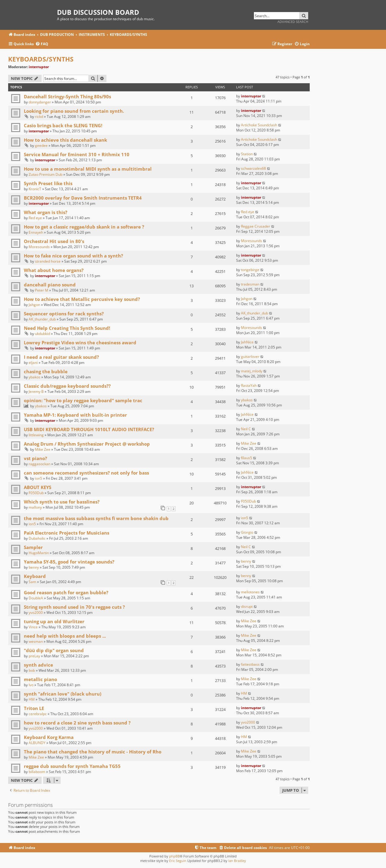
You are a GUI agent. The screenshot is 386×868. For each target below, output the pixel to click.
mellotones (250, 592)
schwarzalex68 (253, 168)
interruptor (39, 67)
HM (32, 699)
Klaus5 (247, 458)
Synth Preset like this (48, 183)
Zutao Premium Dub (46, 174)
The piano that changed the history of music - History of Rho (93, 752)
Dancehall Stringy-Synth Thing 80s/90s (67, 96)
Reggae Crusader (256, 226)
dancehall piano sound (50, 285)
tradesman (250, 284)
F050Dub (36, 493)
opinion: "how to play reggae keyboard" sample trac (83, 400)
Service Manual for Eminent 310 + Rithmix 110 (77, 154)
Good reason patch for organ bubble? (66, 592)
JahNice (247, 342)
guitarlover (250, 357)
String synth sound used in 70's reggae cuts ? (74, 607)
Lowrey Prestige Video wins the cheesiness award (80, 342)
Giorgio (247, 532)
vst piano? (35, 458)
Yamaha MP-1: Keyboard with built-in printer (75, 415)
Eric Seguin (178, 861)
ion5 (39, 478)
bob (32, 670)
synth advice (38, 665)
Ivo (31, 685)
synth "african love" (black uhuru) (63, 694)
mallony (35, 507)
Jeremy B (36, 391)
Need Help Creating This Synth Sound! (67, 328)
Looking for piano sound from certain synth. (74, 111)
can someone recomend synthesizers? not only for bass (86, 473)
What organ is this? (46, 212)
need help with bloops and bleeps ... (65, 636)
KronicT (35, 189)
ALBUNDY (37, 743)
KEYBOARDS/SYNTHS (41, 59)
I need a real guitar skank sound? (61, 357)
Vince (33, 627)
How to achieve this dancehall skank (65, 140)
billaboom (37, 772)
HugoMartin (39, 553)
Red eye (35, 218)
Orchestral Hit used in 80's (54, 241)
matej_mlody (252, 371)
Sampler (33, 547)
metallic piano (40, 679)
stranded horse (48, 261)
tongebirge (250, 270)
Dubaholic (37, 538)
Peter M (42, 290)
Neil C (246, 429)
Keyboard (35, 576)
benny (34, 567)
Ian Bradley (237, 861)
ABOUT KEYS (38, 487)
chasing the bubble (46, 371)
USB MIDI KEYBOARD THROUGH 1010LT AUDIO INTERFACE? (89, 429)
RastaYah (249, 385)
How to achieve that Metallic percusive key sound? (82, 299)
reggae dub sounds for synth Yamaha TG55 (72, 766)
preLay (34, 656)
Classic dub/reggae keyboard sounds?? (67, 386)
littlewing (36, 435)
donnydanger (40, 102)
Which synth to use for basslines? (62, 502)
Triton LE (34, 708)
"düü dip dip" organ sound (54, 650)
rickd (39, 117)
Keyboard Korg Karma (49, 737)
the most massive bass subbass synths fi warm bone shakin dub (96, 518)
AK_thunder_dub (42, 319)
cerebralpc (38, 714)
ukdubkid (43, 334)
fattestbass (250, 664)
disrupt (247, 606)
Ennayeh (36, 232)
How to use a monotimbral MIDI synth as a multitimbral (88, 169)
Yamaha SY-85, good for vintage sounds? (69, 562)
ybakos (35, 377)
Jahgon (34, 305)
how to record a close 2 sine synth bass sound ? (77, 723)
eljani (33, 363)
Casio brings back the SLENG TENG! (63, 125)
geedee (41, 145)
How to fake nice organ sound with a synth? (73, 256)
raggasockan (40, 464)
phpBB (174, 856)
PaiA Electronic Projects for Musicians (66, 533)
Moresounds (39, 247)
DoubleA (36, 598)
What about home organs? (54, 270)
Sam (32, 582)
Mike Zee (43, 449)
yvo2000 (36, 612)
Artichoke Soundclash (259, 125)
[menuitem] (42, 44)
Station (247, 154)
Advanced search (293, 22)
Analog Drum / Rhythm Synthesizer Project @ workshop (87, 444)
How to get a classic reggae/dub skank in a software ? (84, 227)
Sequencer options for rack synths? (64, 314)
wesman (36, 641)
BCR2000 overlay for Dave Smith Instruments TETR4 (83, 198)
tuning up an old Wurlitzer (54, 621)
